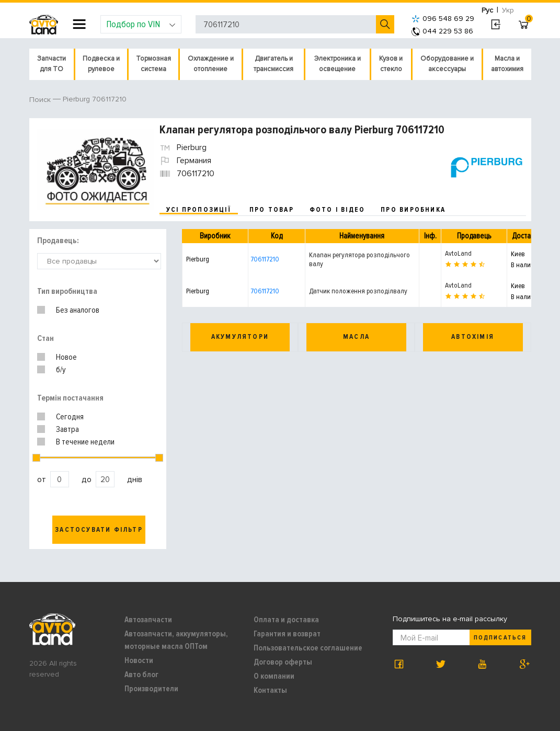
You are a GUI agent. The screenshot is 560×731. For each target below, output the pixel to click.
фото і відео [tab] (338, 210)
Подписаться (500, 638)
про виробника (413, 210)
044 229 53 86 (442, 31)
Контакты (270, 690)
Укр (508, 10)
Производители (151, 689)
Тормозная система (153, 64)
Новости (139, 660)
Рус (487, 10)
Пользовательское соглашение (308, 648)
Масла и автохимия (507, 64)
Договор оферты (283, 662)
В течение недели (85, 442)
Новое (66, 357)
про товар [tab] (272, 210)
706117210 (265, 259)
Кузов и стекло (391, 64)
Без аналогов (78, 310)
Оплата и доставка (286, 620)
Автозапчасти (148, 620)
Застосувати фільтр (99, 530)
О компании (274, 676)
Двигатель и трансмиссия (273, 64)
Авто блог (141, 675)
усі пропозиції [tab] (199, 210)
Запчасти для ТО (52, 64)
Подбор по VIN (141, 24)
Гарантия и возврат (287, 634)
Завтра (67, 429)
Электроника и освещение (338, 64)
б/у (61, 370)
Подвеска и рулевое (101, 64)
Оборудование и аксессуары (447, 64)
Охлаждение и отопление (211, 64)
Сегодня (70, 417)
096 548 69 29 (443, 19)
